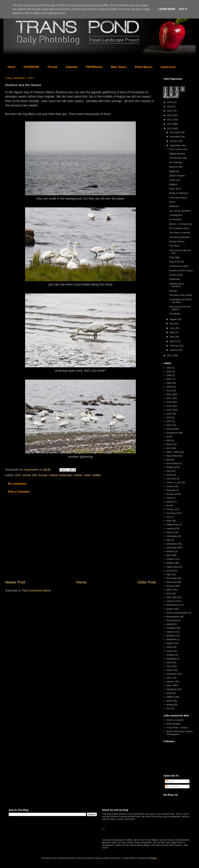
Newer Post (15, 582)
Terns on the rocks (178, 149)
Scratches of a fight (179, 266)
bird (35, 475)
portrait (170, 624)
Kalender (72, 67)
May (172, 332)
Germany (171, 513)
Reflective (174, 206)
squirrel (170, 643)
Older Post (147, 582)
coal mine (171, 479)
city (168, 471)
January (174, 350)
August (174, 319)
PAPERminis (94, 67)
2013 (170, 124)
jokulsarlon (172, 544)
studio (169, 651)
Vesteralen (172, 674)
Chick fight (174, 257)
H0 (168, 517)
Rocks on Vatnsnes (179, 193)
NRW (169, 590)
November (175, 137)
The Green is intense (180, 233)
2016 (170, 111)
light (168, 555)
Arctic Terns (175, 189)
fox (168, 505)
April (172, 337)
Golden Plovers (177, 241)
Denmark (171, 490)
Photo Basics (144, 67)
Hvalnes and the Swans (181, 271)
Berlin (169, 444)
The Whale (175, 314)
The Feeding (175, 162)
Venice (170, 670)
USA (169, 666)
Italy (168, 540)
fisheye (170, 502)
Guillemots (174, 279)
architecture (172, 433)
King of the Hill (176, 262)
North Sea (171, 582)
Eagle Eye (174, 171)
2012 (18, 475)
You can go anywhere (180, 211)
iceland (53, 475)
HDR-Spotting (173, 724)
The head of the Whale (180, 295)
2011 (170, 355)
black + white (173, 452)
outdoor (78, 475)
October (174, 141)
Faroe (169, 498)
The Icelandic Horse (179, 228)
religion (170, 632)
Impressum (168, 67)
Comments (172, 786)
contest (170, 486)
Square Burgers (177, 176)
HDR (169, 521)
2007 (169, 379)
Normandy (171, 578)
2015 (170, 115)
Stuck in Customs (175, 720)
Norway (170, 586)
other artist (172, 597)
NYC (169, 593)
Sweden (170, 655)
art (168, 437)
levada (170, 551)
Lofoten (170, 559)
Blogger (153, 858)
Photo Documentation (177, 613)
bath (168, 440)
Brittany (170, 467)
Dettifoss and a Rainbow (177, 285)
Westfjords (172, 689)
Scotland (171, 636)
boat (168, 460)
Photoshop (172, 620)
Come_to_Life (173, 482)
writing (170, 705)
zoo (168, 708)
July (172, 324)
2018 (170, 106)
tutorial (170, 662)
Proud (172, 202)
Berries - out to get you (180, 224)
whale (169, 693)
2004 (169, 372)
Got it (183, 9)
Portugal (170, 628)
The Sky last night (178, 158)
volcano (170, 681)
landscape (65, 475)
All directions (175, 219)
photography (173, 617)
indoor (169, 532)
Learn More (167, 9)
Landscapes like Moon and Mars (180, 301)
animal (27, 475)
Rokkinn (173, 184)
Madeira (170, 563)
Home (11, 67)
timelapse (171, 659)
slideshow (171, 639)
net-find (170, 571)
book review (172, 463)
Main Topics (119, 67)
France (170, 509)
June (173, 328)
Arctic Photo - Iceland (177, 728)
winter (169, 701)
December (175, 132)
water (87, 475)
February (175, 346)
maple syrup (172, 567)
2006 (169, 375)
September (176, 145)
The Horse (174, 246)
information (172, 536)
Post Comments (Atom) (37, 591)
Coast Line (174, 180)
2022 (169, 421)
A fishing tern (176, 215)
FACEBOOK (31, 67)
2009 (169, 387)
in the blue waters (178, 198)
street (169, 647)
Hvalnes (173, 291)
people (170, 609)
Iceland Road (176, 275)
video (169, 678)
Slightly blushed (177, 154)
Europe (43, 475)
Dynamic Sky (176, 167)
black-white (172, 456)
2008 (169, 383)
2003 (169, 368)
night (169, 574)
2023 (170, 102)
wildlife (96, 475)
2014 (170, 120)
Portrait (53, 67)
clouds (170, 475)
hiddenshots (172, 525)
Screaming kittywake (179, 237)
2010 (169, 391)
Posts (170, 781)
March (173, 341)
